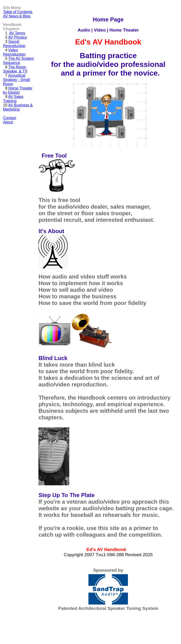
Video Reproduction (14, 52)
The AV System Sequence (19, 61)
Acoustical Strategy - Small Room (16, 80)
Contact (10, 118)
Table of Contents (18, 12)
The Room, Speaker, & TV (15, 69)
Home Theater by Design (18, 90)
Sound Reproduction (14, 44)
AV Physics (17, 37)
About (8, 122)
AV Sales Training (13, 99)
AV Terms (17, 33)
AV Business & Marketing (18, 107)
